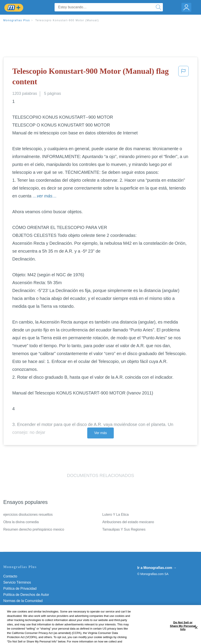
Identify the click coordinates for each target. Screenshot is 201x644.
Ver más (101, 433)
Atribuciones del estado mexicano (128, 522)
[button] (183, 77)
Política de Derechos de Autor (26, 595)
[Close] (196, 635)
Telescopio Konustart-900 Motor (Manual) (67, 20)
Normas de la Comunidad (23, 601)
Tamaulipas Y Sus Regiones (124, 529)
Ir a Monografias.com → (157, 568)
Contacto (10, 576)
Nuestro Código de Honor (23, 607)
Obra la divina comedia (21, 522)
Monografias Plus (17, 20)
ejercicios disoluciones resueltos (28, 515)
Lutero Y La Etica (116, 515)
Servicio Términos (17, 582)
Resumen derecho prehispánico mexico (34, 529)
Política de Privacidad (20, 589)
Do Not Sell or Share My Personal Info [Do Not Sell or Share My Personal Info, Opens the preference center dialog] (183, 633)
